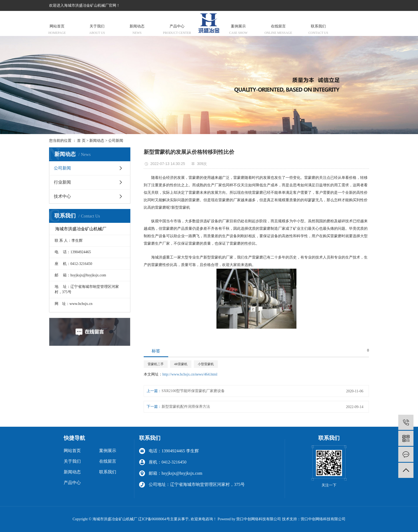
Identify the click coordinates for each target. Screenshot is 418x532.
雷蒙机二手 (156, 364)
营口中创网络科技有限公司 (323, 519)
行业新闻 (62, 182)
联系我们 (318, 30)
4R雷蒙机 (181, 364)
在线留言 (278, 30)
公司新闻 (116, 141)
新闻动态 (137, 30)
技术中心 (62, 196)
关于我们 (97, 30)
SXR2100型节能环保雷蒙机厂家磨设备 (193, 391)
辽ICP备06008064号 (154, 519)
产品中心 (177, 30)
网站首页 (57, 30)
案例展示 (238, 30)
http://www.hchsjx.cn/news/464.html (190, 374)
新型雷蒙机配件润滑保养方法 (186, 407)
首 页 (81, 141)
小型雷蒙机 (206, 364)
